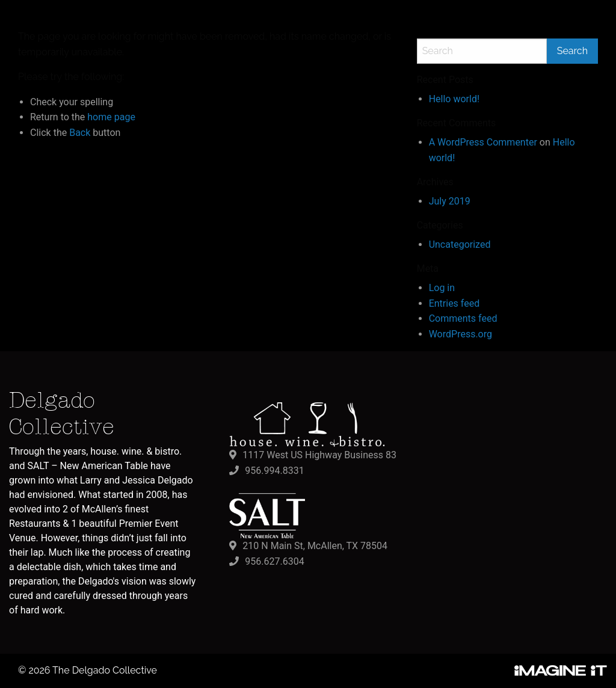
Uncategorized (460, 244)
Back (80, 133)
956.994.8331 (274, 471)
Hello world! (454, 99)
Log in (442, 288)
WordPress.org (460, 334)
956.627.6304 (274, 561)
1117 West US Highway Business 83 (319, 455)
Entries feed (454, 303)
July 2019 (450, 201)
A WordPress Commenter (483, 142)
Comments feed (463, 318)
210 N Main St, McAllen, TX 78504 (315, 546)
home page (111, 117)
